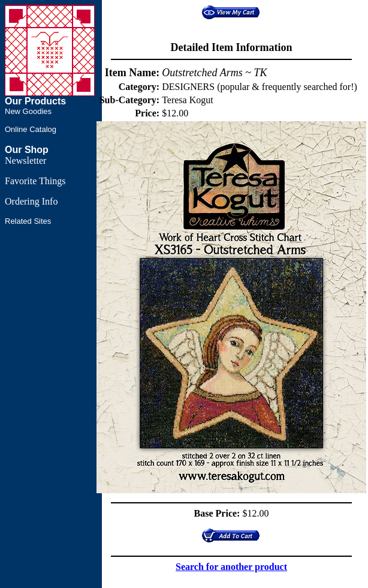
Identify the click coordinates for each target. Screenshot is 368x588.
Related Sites (28, 221)
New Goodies (28, 111)
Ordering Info (31, 201)
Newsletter (25, 160)
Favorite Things (35, 181)
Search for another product (231, 567)
